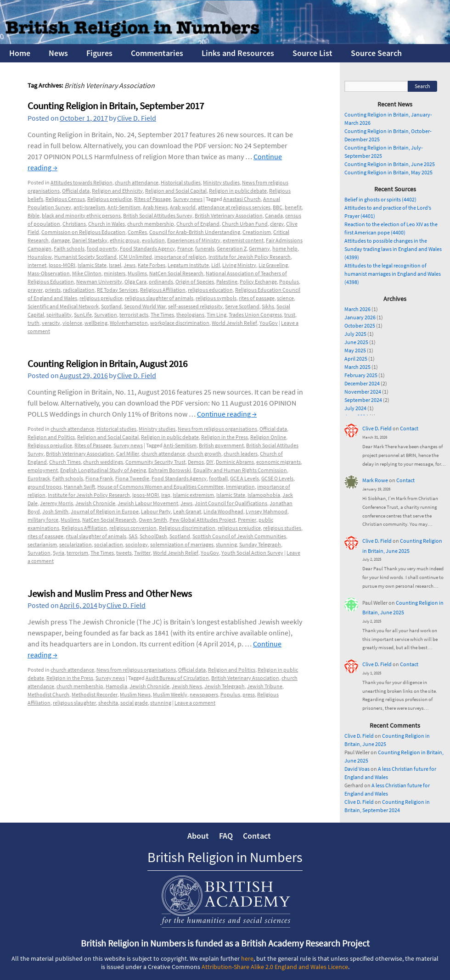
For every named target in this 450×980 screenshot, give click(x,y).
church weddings (103, 462)
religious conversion (133, 528)
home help (285, 248)
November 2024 (363, 392)
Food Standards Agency (147, 248)
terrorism (77, 553)
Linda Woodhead (223, 511)
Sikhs (268, 306)
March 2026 (357, 309)
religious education (210, 290)
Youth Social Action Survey (252, 553)
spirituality (59, 315)
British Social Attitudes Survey (158, 215)
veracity (51, 323)
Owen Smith (153, 520)
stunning (226, 544)
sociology (137, 544)
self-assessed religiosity (195, 306)
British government (221, 445)
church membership (151, 224)
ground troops (45, 487)
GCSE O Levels (277, 478)
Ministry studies (221, 182)
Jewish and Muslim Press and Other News (110, 593)
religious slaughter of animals (159, 298)
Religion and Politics (51, 437)
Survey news (188, 199)
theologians (190, 315)
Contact (409, 428)
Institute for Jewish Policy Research (250, 257)
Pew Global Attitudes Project (202, 520)
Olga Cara (135, 281)
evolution (153, 240)
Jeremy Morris (56, 503)
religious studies (282, 528)
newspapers (204, 694)
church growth (204, 454)
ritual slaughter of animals (96, 536)
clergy (277, 224)
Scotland (111, 306)
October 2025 (360, 326)
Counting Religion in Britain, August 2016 (107, 364)
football (218, 478)
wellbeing (96, 323)
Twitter (142, 553)
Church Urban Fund (245, 224)
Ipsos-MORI (62, 265)
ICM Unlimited (135, 257)
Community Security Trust (155, 462)
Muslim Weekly (170, 694)
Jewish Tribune (265, 686)
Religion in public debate (238, 191)
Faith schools (69, 248)
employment (43, 470)
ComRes (137, 232)
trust (290, 315)
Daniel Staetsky (90, 240)
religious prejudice (101, 298)
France (185, 248)
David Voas (357, 769)
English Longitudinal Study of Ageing (103, 470)
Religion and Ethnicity (117, 191)
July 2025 (355, 334)
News (58, 53)
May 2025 (355, 350)
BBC (278, 207)
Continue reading (227, 414)
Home (20, 53)
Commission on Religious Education (83, 232)
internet (37, 265)
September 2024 (363, 400)
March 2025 (357, 367)
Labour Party (156, 511)
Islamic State (92, 265)
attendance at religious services (234, 207)
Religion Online (268, 437)
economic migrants (278, 462)
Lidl (216, 265)
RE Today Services (117, 290)
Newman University (99, 281)
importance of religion (180, 257)
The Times (162, 315)
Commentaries (157, 53)
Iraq (166, 495)
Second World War (145, 306)
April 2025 (356, 359)
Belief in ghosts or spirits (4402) (380, 199)
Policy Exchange (258, 281)
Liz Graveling (273, 265)
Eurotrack (39, 478)
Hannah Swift (79, 487)
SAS (133, 536)
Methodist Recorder (95, 694)
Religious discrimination (187, 528)
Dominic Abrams (235, 462)
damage (60, 240)
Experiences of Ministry (194, 240)
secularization (76, 544)
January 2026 (360, 317)
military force (43, 520)
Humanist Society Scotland (85, 257)
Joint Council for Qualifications (231, 503)
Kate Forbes (152, 265)
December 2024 (362, 383)
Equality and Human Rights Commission (240, 470)
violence (72, 323)
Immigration (240, 487)
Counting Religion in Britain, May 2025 (388, 172)
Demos (196, 462)
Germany (259, 248)
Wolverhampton (129, 323)
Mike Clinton (87, 273)
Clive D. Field (137, 118)
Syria (59, 553)
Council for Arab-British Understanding (195, 232)
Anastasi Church (242, 199)
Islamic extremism (193, 495)
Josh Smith (55, 511)
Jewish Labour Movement (148, 503)
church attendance (137, 182)
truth (34, 323)
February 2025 (361, 375)
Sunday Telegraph (260, 544)
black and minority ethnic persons (81, 215)
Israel (115, 265)
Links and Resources (238, 53)
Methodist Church (48, 694)
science (285, 298)
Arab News (155, 207)
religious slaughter (74, 703)
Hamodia (116, 686)
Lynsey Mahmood (267, 511)
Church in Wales (107, 224)
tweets (124, 553)
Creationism (257, 232)
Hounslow (40, 257)
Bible (34, 215)
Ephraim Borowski (170, 470)
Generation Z (232, 248)
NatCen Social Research (176, 273)
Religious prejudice (110, 199)
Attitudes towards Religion (82, 182)
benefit (293, 207)
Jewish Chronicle (95, 503)
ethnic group (125, 240)
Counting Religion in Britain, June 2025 (390, 164)
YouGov (269, 323)
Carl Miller (128, 454)
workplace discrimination (180, 323)
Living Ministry (239, 265)
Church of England (198, 224)
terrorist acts (134, 315)
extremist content (243, 240)
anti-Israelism (89, 207)
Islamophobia (264, 495)
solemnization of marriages (182, 544)
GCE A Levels (245, 478)
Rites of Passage (152, 199)
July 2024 (355, 408)
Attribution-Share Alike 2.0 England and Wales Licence (275, 967)
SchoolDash (153, 536)
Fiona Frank (99, 478)
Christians (74, 224)
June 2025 (356, 342)
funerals (205, 248)
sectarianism (42, 544)
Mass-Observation (49, 273)
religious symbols (216, 298)
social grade (134, 703)
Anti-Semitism (124, 207)
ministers (115, 273)
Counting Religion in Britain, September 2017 (116, 106)
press (249, 694)
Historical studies (181, 182)
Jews (129, 265)
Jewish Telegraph (225, 686)
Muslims (137, 273)
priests (53, 290)
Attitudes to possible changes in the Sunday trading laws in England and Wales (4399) (393, 249)
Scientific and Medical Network (63, 306)
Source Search (376, 53)
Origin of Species (195, 281)
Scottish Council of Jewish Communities (239, 536)
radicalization (79, 290)
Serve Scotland (242, 306)
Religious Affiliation (163, 290)
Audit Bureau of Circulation (177, 678)
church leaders (241, 454)
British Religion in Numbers (225, 857)
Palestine (227, 281)
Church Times (65, 462)
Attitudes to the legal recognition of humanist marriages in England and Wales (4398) (393, 274)
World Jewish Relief (234, 323)
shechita (108, 703)
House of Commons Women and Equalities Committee (160, 487)
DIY (210, 462)
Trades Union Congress (255, 315)
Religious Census (65, 199)
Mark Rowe (375, 480)
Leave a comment (195, 703)
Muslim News (135, 694)
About (198, 836)
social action (109, 544)
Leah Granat (187, 511)
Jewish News (187, 686)
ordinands (161, 281)
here (247, 958)
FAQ (226, 836)
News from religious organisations (217, 429)
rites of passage (257, 298)
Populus (289, 281)
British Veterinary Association (229, 215)
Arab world (183, 207)
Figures (99, 53)
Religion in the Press (225, 437)
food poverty (102, 248)
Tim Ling (217, 315)
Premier (247, 520)
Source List (312, 53)
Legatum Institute (188, 265)
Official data (76, 191)
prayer (35, 290)
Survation (106, 315)
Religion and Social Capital (176, 191)
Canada (274, 215)
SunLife (83, 315)
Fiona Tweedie (132, 478)
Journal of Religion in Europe (105, 511)
